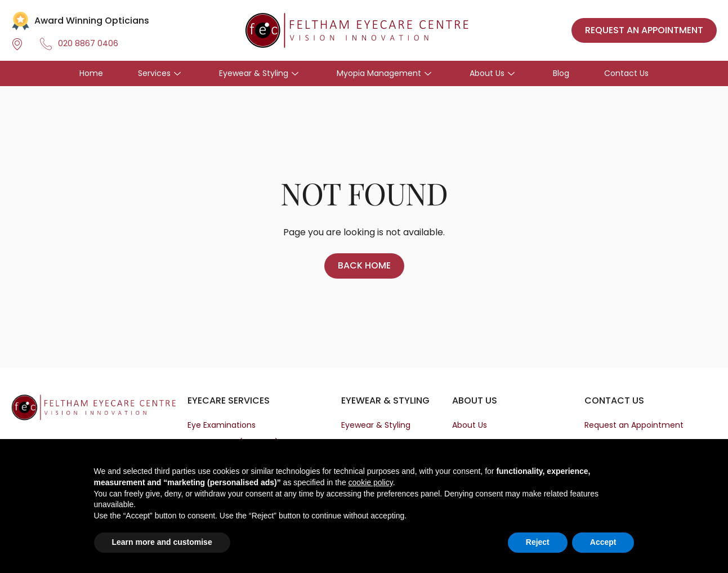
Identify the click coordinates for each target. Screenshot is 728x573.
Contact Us (626, 73)
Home (91, 73)
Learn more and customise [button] (162, 542)
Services (159, 73)
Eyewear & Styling (259, 73)
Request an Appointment (634, 425)
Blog (561, 73)
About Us (492, 73)
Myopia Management (384, 73)
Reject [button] (538, 542)
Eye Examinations (222, 425)
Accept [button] (603, 542)
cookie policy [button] (371, 482)
